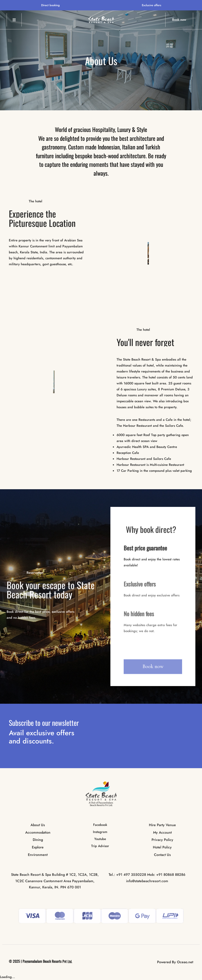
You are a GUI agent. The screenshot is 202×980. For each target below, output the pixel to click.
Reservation (35, 573)
